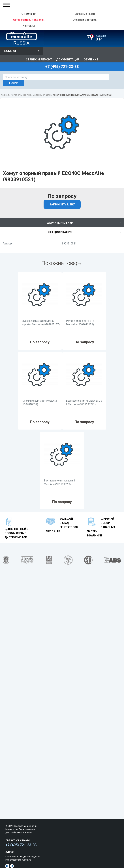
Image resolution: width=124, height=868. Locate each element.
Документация (68, 60)
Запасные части (85, 14)
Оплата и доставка (85, 20)
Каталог (10, 51)
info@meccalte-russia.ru (18, 860)
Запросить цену (62, 205)
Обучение (91, 60)
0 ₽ (107, 38)
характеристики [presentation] (60, 223)
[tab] (62, 223)
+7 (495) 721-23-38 (21, 845)
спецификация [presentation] (60, 232)
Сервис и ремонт (39, 60)
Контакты (29, 26)
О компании (29, 14)
